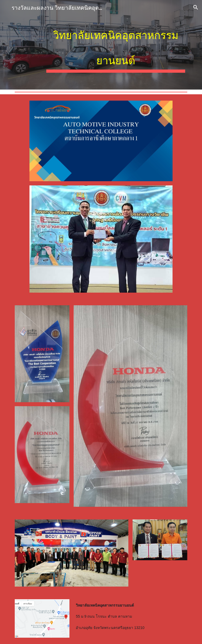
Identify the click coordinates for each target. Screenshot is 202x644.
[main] (116, 45)
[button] (196, 7)
